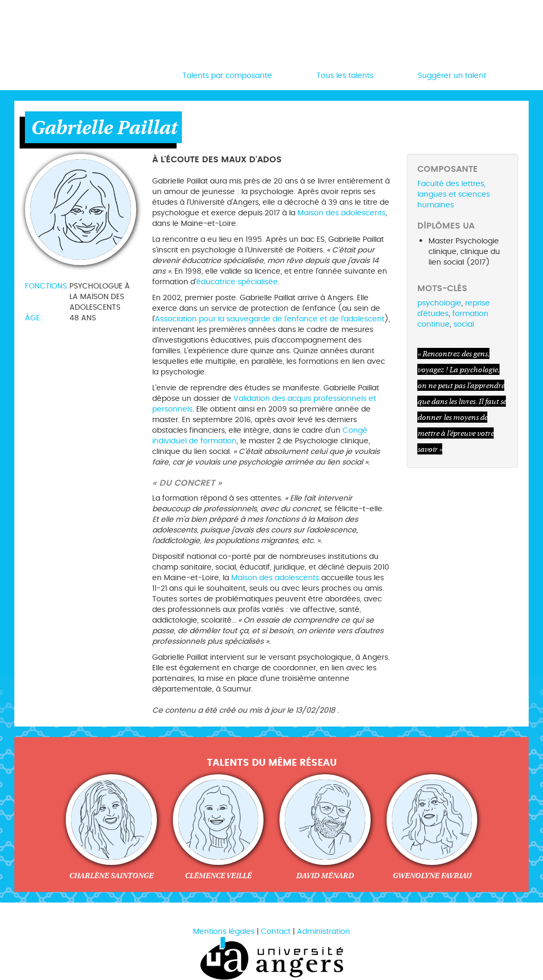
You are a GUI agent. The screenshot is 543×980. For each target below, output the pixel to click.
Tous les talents (345, 76)
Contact (276, 931)
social (464, 324)
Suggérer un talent (452, 76)
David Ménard (325, 876)
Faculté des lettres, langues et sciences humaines (454, 194)
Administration (323, 931)
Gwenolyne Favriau (432, 876)
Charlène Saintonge (111, 876)
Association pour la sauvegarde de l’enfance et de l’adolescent (270, 319)
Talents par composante (227, 76)
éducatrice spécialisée (237, 282)
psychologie (439, 303)
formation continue (453, 319)
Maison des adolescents (341, 213)
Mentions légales (224, 931)
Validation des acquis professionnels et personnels (264, 404)
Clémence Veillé (218, 876)
